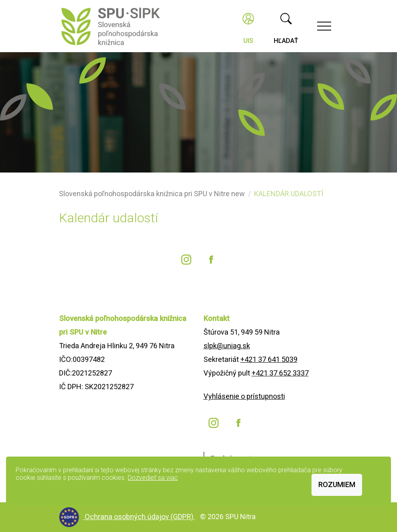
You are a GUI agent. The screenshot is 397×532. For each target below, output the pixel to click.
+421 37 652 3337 (280, 373)
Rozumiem (337, 484)
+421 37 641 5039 (269, 359)
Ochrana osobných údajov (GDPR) (140, 517)
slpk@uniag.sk (227, 346)
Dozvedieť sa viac (153, 478)
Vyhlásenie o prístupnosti (244, 396)
